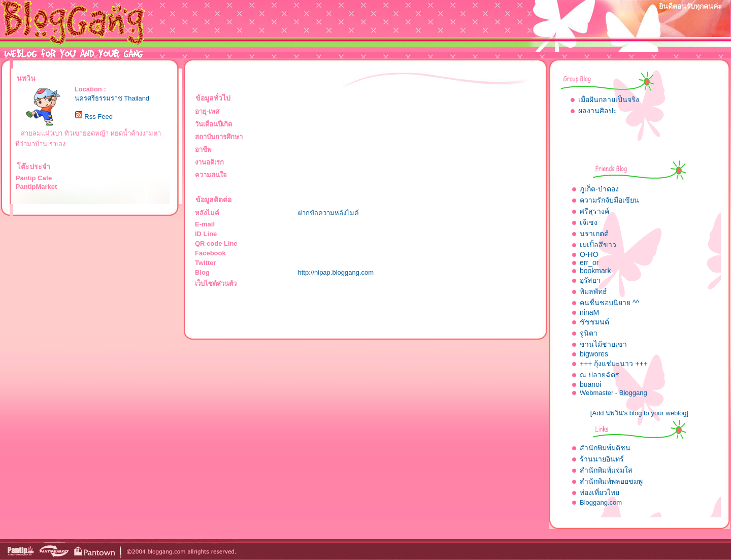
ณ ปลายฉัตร (600, 375)
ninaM (589, 312)
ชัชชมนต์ (594, 322)
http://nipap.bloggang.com (336, 272)
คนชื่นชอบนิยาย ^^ (609, 303)
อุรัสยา (590, 280)
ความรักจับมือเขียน (609, 200)
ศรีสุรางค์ (594, 211)
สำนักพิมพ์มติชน (605, 448)
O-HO (589, 254)
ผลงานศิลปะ (598, 111)
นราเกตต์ (594, 234)
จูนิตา (589, 333)
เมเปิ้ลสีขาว (598, 245)
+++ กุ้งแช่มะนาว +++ (614, 364)
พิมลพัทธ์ (593, 291)
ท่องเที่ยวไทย (600, 492)
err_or (589, 262)
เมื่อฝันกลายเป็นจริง (609, 100)
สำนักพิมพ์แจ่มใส (606, 470)
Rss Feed (98, 117)
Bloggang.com (601, 502)
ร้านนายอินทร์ (602, 459)
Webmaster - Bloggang (613, 393)
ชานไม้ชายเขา (603, 344)
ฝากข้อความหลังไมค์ (328, 213)
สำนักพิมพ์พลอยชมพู (611, 481)
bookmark (595, 271)
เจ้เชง (589, 222)
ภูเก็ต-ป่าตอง (599, 189)
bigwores (594, 354)
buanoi (590, 384)
